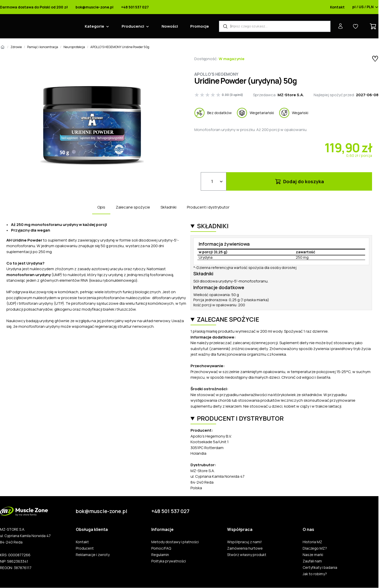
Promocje (200, 26)
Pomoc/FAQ (161, 548)
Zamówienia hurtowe (245, 548)
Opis (101, 207)
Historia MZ (312, 542)
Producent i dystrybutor (208, 207)
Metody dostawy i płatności (175, 542)
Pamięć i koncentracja (43, 47)
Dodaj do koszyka (299, 181)
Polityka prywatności (169, 561)
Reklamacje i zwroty (93, 555)
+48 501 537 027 (135, 7)
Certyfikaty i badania (320, 568)
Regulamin (160, 555)
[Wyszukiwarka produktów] (275, 26)
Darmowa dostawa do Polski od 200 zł (34, 7)
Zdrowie (16, 47)
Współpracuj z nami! (245, 542)
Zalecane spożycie (133, 207)
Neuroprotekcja (74, 47)
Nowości (170, 26)
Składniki (168, 207)
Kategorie (94, 26)
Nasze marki (313, 555)
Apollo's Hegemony (216, 74)
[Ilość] (214, 181)
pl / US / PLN (365, 7)
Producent (85, 548)
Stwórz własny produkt (247, 555)
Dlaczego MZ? (315, 548)
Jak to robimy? (315, 574)
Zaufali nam (312, 561)
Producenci (133, 26)
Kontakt (337, 7)
